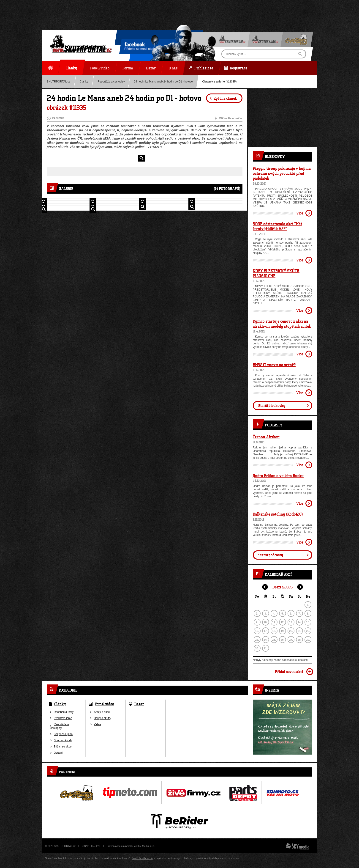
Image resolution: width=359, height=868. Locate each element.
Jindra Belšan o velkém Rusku (278, 475)
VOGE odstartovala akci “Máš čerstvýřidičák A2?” (277, 226)
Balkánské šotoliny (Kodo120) (278, 514)
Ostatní (58, 753)
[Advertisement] (179, 10)
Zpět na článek (225, 98)
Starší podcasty (271, 555)
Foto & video (104, 704)
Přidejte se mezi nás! (139, 47)
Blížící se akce (63, 747)
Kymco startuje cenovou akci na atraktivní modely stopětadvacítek (282, 324)
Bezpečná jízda (63, 734)
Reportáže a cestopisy (111, 82)
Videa (97, 724)
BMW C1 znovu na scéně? (274, 365)
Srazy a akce (102, 712)
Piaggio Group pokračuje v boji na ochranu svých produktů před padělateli (282, 173)
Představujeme (63, 718)
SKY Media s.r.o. (146, 846)
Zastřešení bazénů (142, 858)
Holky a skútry (102, 718)
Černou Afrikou (266, 437)
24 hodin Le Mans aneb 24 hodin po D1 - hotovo (163, 82)
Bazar (139, 704)
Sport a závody (63, 740)
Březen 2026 (283, 587)
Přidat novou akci (289, 672)
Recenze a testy (64, 712)
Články (84, 82)
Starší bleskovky (272, 405)
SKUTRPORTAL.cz (58, 82)
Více (300, 213)
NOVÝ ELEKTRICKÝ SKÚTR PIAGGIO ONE (276, 273)
